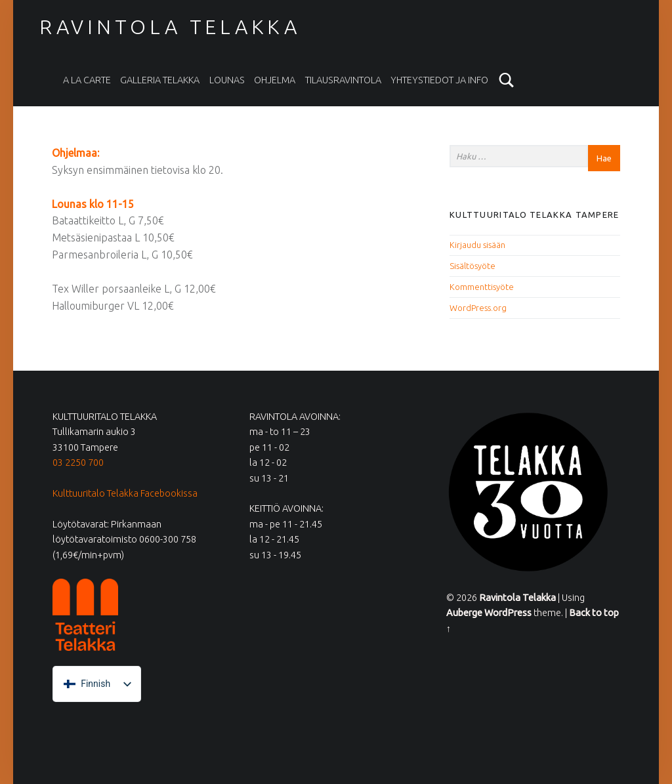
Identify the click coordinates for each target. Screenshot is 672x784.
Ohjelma (275, 80)
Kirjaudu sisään (477, 245)
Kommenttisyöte (482, 287)
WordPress (508, 613)
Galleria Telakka (160, 80)
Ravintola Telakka (170, 27)
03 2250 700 (78, 463)
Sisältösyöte (472, 266)
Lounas (227, 80)
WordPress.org (478, 308)
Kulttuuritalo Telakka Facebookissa (125, 493)
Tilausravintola (343, 80)
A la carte (87, 80)
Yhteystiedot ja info (439, 80)
